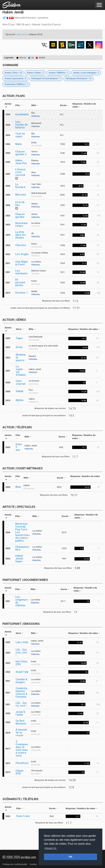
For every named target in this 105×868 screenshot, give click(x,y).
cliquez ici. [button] (51, 848)
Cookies (33, 864)
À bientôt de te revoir (21, 733)
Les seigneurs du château (22, 601)
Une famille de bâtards (21, 125)
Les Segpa (22, 254)
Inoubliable (22, 114)
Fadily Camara (22, 34)
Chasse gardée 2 (21, 153)
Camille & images (21, 681)
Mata (18, 144)
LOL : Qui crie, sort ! (21, 653)
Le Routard (20, 186)
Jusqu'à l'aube (20, 713)
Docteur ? (21, 293)
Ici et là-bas (20, 204)
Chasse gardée (20, 216)
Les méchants (21, 272)
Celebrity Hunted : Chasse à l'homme (21, 693)
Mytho (20, 400)
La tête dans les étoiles (20, 235)
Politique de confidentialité (15, 864)
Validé (20, 391)
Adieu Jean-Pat (21, 162)
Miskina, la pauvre (21, 357)
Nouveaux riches (21, 224)
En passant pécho (20, 282)
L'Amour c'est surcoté (20, 172)
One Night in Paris (21, 263)
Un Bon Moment (21, 722)
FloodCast (22, 763)
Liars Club (22, 642)
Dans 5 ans (19, 447)
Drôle (19, 347)
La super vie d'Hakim (21, 371)
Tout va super (20, 135)
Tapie (19, 338)
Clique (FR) (19, 772)
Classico (21, 245)
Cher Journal (20, 382)
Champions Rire (22, 548)
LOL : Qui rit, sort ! (21, 704)
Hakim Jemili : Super (20, 559)
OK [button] (70, 857)
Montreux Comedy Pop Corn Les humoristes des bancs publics (22, 532)
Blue (18, 487)
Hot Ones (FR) (21, 663)
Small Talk (22, 672)
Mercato (21, 195)
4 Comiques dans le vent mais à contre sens (22, 749)
